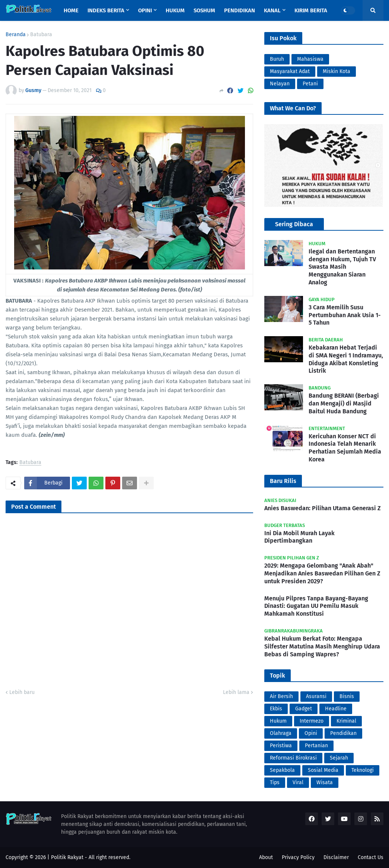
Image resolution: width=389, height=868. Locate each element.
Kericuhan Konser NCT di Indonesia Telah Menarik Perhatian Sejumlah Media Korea (345, 448)
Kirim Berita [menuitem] (311, 10)
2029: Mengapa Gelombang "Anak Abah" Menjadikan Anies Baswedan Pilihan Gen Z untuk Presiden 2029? (322, 573)
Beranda (16, 35)
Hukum (278, 721)
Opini (311, 733)
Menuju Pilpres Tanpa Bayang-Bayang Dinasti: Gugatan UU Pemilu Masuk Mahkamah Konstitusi (316, 606)
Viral (298, 782)
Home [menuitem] (71, 10)
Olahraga (281, 733)
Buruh (277, 59)
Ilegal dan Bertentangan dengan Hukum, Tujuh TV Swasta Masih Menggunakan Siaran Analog (342, 267)
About (266, 857)
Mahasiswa (310, 59)
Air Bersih (281, 696)
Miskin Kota (337, 71)
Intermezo (312, 721)
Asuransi (316, 696)
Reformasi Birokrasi (293, 758)
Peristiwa (281, 746)
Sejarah (339, 758)
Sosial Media (323, 770)
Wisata (325, 782)
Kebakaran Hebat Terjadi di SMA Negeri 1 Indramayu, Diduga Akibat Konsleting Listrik (346, 359)
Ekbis (276, 709)
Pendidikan (343, 733)
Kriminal (346, 721)
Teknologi (363, 770)
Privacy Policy (298, 857)
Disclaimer (336, 857)
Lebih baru (22, 692)
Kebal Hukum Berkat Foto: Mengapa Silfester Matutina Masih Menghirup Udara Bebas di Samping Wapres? (322, 646)
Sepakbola (282, 770)
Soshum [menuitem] (204, 10)
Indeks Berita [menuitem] (106, 10)
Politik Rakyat (67, 857)
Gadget (304, 709)
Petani (310, 84)
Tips (275, 782)
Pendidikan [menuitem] (240, 10)
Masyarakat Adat (290, 71)
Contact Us (371, 857)
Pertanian (316, 746)
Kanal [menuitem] (272, 10)
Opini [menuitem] (145, 10)
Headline (336, 709)
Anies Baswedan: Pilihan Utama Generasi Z (323, 508)
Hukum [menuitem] (175, 10)
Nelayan (280, 84)
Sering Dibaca (294, 224)
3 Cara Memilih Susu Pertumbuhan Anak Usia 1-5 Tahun (345, 315)
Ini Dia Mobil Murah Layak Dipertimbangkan (299, 537)
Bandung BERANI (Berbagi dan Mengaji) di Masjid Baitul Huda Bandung (344, 403)
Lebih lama (236, 692)
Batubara (41, 35)
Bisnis (347, 696)
